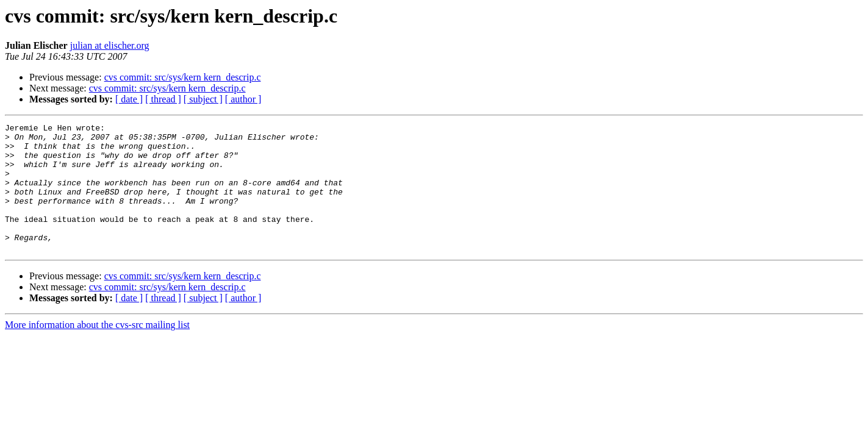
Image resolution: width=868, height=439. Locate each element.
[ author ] (243, 99)
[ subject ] (203, 99)
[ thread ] (163, 99)
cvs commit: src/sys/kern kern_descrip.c (183, 77)
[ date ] (129, 99)
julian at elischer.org (110, 45)
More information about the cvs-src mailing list (97, 350)
